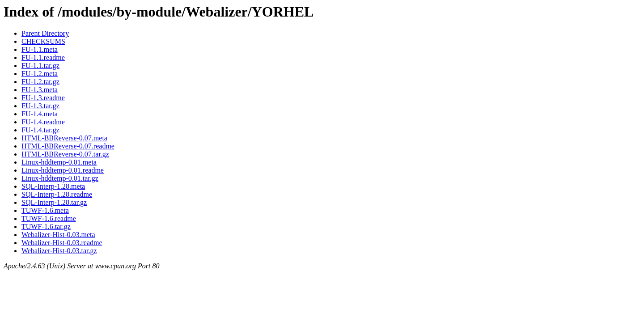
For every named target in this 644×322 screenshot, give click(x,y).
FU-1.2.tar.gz (40, 82)
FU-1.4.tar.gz (40, 130)
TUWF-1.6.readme (49, 218)
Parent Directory (45, 33)
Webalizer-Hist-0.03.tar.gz (59, 251)
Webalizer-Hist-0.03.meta (58, 235)
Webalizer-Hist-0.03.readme (62, 243)
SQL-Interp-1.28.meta (53, 186)
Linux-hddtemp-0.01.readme (63, 170)
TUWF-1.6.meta (45, 210)
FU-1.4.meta (40, 114)
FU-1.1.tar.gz (40, 66)
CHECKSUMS (43, 41)
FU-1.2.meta (40, 74)
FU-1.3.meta (40, 90)
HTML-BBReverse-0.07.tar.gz (65, 154)
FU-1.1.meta (40, 49)
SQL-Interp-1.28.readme (57, 194)
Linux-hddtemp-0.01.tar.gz (60, 178)
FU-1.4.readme (43, 122)
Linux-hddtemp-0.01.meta (59, 162)
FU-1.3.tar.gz (40, 106)
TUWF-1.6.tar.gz (46, 227)
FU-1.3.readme (43, 98)
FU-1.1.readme (43, 57)
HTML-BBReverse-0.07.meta (64, 138)
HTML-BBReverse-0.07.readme (68, 146)
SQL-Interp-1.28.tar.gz (54, 202)
